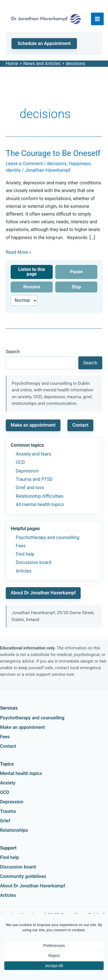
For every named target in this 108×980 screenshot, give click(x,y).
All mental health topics (40, 504)
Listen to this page (32, 272)
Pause (76, 272)
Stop (76, 287)
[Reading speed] (24, 300)
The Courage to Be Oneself (53, 153)
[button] (44, 44)
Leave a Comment (24, 164)
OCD (20, 462)
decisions (57, 164)
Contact (80, 425)
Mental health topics (21, 773)
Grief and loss (30, 488)
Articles (24, 571)
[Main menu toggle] (97, 19)
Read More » (18, 252)
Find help (25, 554)
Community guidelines (23, 876)
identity (13, 170)
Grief (5, 821)
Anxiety (8, 783)
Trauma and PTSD (34, 479)
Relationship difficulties (40, 496)
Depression (27, 471)
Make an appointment (33, 425)
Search (13, 352)
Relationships (14, 830)
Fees (21, 546)
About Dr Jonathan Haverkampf (43, 593)
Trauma (8, 811)
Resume (32, 287)
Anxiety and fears (34, 454)
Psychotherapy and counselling (48, 537)
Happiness (79, 164)
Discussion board (34, 562)
